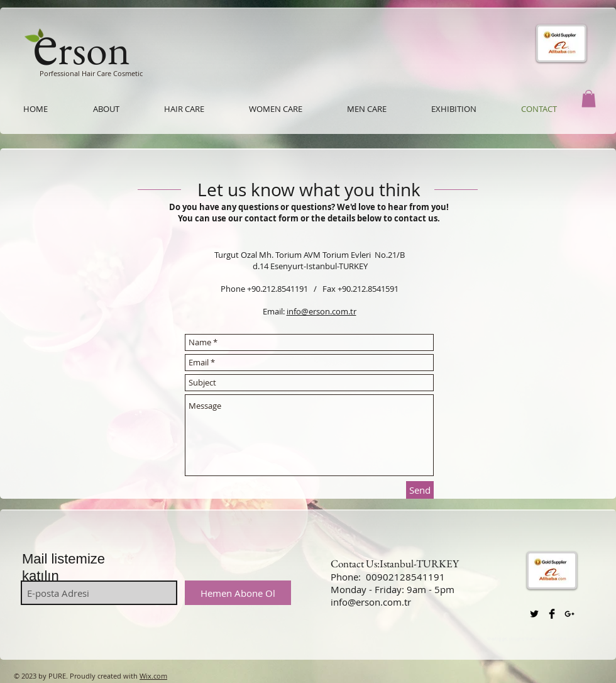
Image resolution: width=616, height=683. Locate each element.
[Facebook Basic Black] (552, 614)
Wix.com (153, 676)
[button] (589, 98)
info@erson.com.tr (322, 311)
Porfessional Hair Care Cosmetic (91, 73)
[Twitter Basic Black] (534, 614)
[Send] (420, 490)
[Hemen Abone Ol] (238, 593)
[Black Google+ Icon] (569, 614)
